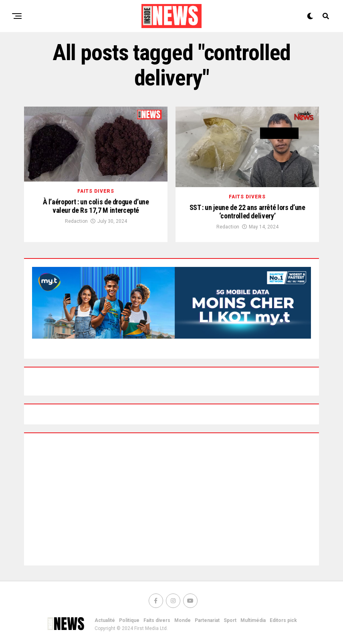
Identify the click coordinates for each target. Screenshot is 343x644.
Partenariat (207, 620)
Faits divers (157, 620)
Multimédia (253, 620)
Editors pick (283, 620)
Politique (129, 620)
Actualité (105, 620)
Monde (183, 620)
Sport (230, 620)
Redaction (76, 221)
